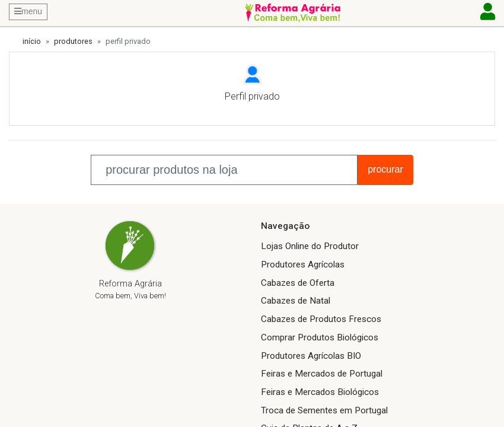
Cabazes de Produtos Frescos (321, 319)
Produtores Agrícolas (303, 265)
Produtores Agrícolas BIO (311, 356)
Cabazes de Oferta (298, 283)
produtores (73, 41)
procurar (385, 169)
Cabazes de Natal (296, 301)
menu (28, 11)
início (32, 41)
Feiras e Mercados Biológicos (320, 392)
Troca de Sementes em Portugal (324, 410)
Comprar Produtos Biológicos (320, 337)
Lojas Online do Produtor (310, 246)
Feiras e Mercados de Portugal (322, 374)
